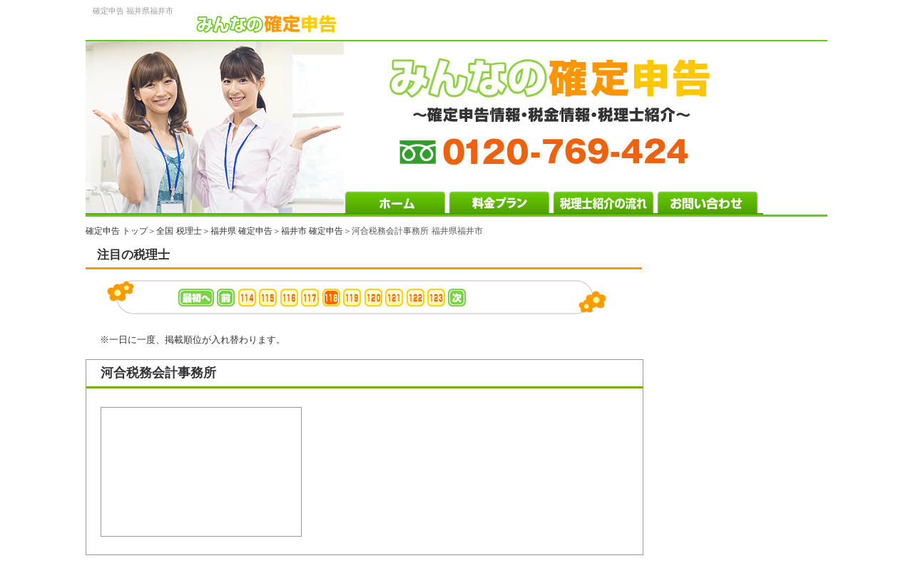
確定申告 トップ (117, 231)
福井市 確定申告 (312, 231)
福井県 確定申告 (241, 231)
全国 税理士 (179, 231)
